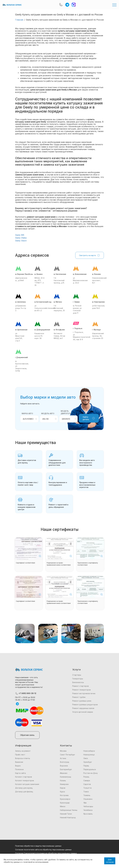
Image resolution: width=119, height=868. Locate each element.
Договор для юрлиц (24, 788)
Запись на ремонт (23, 751)
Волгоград (65, 762)
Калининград (66, 777)
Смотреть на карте (90, 255)
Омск (86, 758)
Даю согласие (110, 861)
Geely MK (20, 235)
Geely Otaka (21, 238)
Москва (63, 751)
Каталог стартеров (24, 777)
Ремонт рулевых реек (82, 701)
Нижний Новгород (68, 817)
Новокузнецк (89, 755)
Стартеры (77, 675)
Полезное (19, 769)
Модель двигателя (66, 412)
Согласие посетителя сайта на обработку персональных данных (43, 850)
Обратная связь (27, 735)
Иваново (64, 773)
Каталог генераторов (25, 780)
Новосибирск (89, 751)
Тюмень (87, 795)
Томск (86, 792)
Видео (18, 766)
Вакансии (19, 762)
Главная (19, 20)
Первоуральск (90, 769)
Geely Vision (21, 241)
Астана (63, 758)
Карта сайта (20, 773)
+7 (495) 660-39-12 (26, 693)
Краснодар (65, 803)
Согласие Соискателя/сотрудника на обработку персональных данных (46, 853)
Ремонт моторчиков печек (84, 693)
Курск (62, 792)
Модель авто (48, 413)
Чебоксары (88, 806)
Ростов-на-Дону (91, 773)
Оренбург (88, 762)
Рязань (86, 777)
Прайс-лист (20, 755)
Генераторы (78, 679)
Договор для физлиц (24, 792)
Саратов (87, 784)
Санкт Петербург (68, 755)
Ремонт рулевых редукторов (85, 705)
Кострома (64, 795)
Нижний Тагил (66, 814)
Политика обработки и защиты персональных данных (38, 846)
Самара (87, 780)
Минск (63, 806)
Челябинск (88, 810)
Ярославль (88, 814)
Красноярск (65, 799)
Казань (63, 780)
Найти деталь (89, 418)
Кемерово (64, 784)
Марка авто (27, 413)
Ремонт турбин (79, 697)
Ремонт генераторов (81, 690)
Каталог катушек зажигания (27, 784)
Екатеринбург (66, 769)
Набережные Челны (69, 810)
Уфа (85, 803)
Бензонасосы (78, 682)
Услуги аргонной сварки (83, 712)
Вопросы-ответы (23, 758)
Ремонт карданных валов (83, 708)
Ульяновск (88, 799)
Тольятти (87, 788)
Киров (63, 788)
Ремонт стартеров (81, 686)
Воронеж (64, 766)
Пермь (86, 766)
